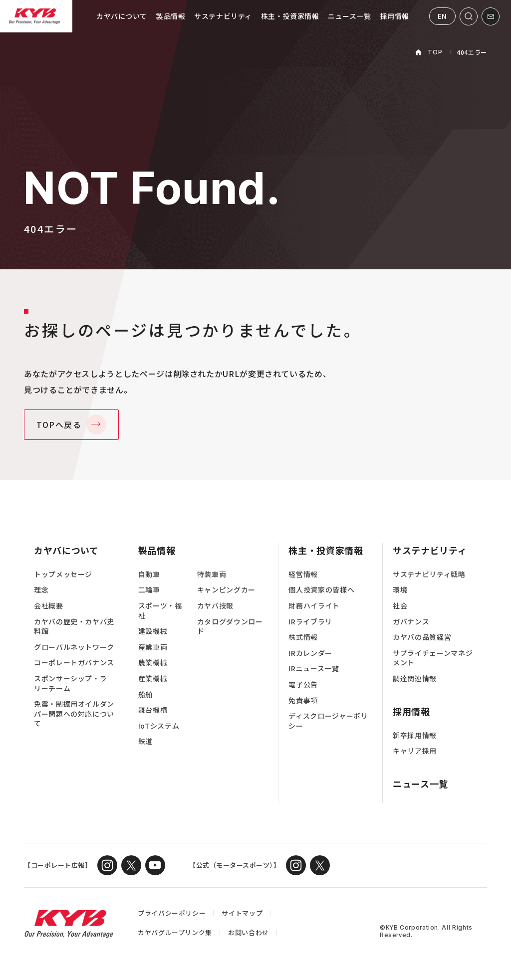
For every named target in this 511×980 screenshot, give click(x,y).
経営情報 (303, 574)
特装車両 (212, 574)
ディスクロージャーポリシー (328, 721)
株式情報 (303, 637)
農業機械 (153, 663)
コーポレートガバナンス (74, 663)
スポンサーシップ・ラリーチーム (70, 684)
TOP (435, 52)
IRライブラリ (310, 622)
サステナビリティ (223, 16)
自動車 (149, 574)
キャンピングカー (226, 590)
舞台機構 (153, 710)
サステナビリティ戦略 (429, 574)
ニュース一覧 (349, 16)
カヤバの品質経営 (422, 637)
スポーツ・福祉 (160, 611)
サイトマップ (242, 913)
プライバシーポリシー (172, 913)
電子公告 (303, 685)
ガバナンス (411, 622)
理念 (41, 590)
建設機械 (153, 631)
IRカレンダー (310, 653)
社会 (400, 606)
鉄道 (145, 741)
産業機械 (153, 679)
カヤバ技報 (215, 606)
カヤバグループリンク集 (175, 932)
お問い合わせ (249, 932)
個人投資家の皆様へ (321, 590)
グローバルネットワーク (74, 647)
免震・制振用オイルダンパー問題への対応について (74, 714)
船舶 (145, 694)
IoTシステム (159, 726)
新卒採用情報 (415, 735)
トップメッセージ (63, 574)
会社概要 (49, 606)
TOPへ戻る (59, 424)
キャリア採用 (415, 751)
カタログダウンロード (230, 627)
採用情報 (395, 16)
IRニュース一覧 (314, 669)
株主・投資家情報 (290, 16)
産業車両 (153, 647)
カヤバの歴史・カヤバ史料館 (74, 627)
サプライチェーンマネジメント (433, 658)
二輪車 (149, 590)
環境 (400, 590)
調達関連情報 (415, 679)
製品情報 (171, 16)
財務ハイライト (314, 606)
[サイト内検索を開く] (469, 16)
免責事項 (303, 700)
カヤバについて (122, 16)
